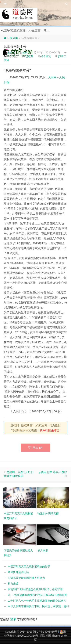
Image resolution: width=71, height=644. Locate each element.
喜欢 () (35, 448)
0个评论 (46, 56)
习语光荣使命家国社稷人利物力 (26, 578)
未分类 (14, 38)
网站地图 (46, 636)
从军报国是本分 (15, 47)
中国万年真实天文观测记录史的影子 (29, 566)
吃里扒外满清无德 (18, 572)
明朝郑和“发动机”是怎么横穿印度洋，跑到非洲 (35, 589)
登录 (13, 619)
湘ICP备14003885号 (45, 632)
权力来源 (13, 584)
